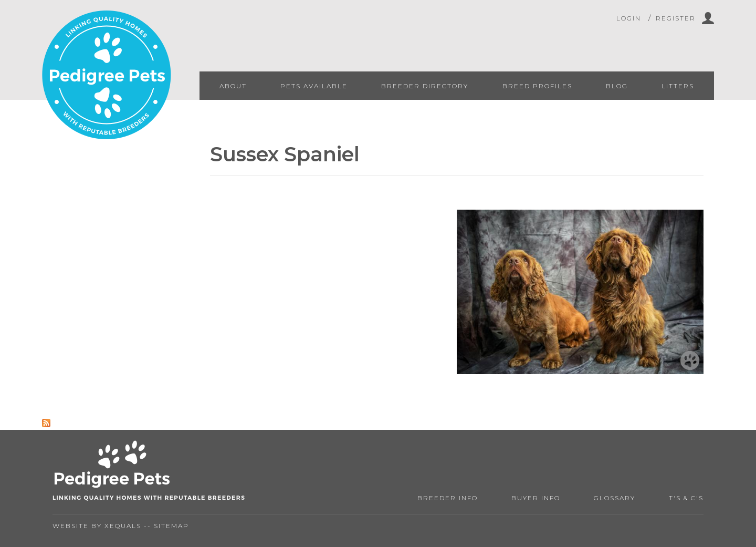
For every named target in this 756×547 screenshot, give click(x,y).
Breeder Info (448, 498)
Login (629, 18)
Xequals (123, 526)
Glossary (615, 498)
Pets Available (314, 86)
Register (676, 18)
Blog (617, 86)
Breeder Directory (425, 86)
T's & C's (686, 498)
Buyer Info (536, 498)
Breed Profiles (537, 86)
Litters (678, 86)
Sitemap (171, 526)
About (233, 86)
